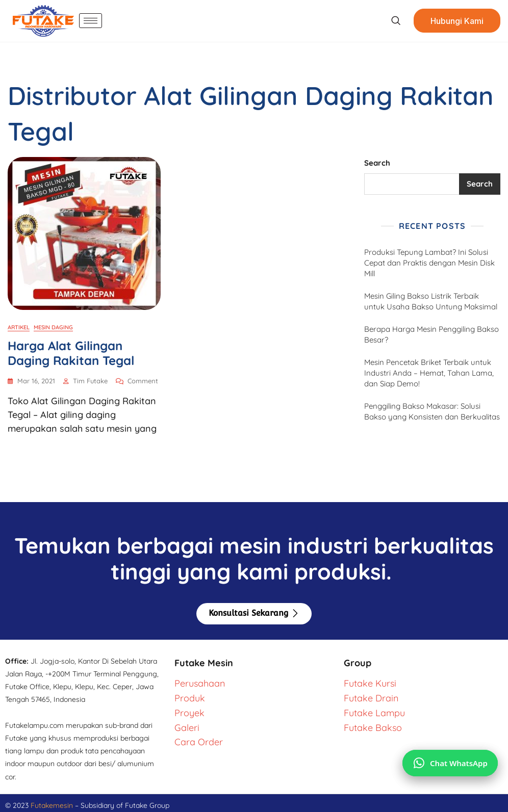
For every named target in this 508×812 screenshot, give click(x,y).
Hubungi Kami (457, 21)
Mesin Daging (53, 327)
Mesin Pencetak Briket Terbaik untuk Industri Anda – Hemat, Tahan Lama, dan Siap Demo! (429, 373)
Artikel (19, 327)
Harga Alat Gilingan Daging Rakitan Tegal (71, 353)
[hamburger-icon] (91, 21)
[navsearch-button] (396, 21)
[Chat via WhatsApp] (450, 763)
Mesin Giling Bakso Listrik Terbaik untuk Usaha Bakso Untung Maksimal (431, 301)
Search (377, 163)
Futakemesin (53, 805)
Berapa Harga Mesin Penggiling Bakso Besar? (431, 334)
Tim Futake (90, 381)
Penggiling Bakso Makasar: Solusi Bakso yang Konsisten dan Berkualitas (432, 411)
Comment (143, 380)
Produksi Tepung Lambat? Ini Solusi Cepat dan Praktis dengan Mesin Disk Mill (429, 263)
